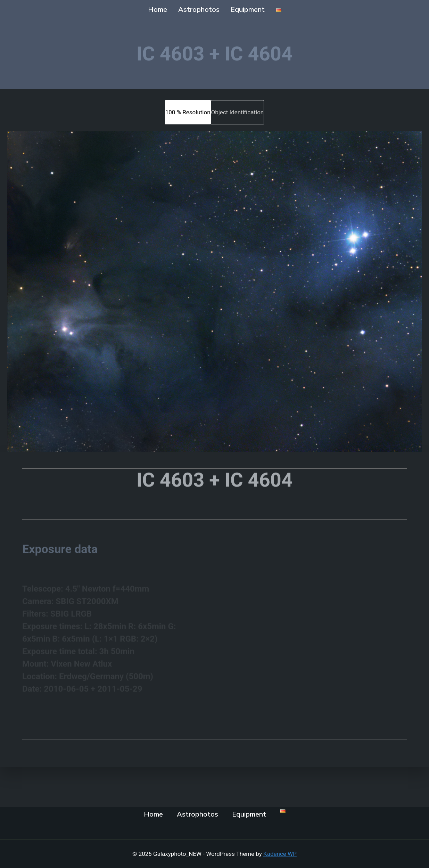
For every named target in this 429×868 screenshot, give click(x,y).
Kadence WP (280, 854)
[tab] (188, 112)
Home (158, 10)
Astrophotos (199, 10)
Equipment (248, 10)
